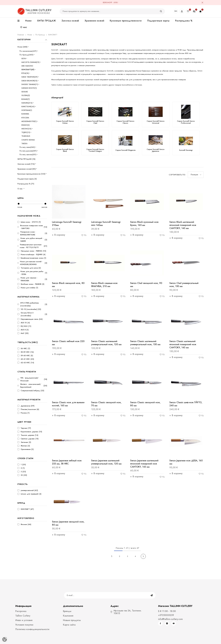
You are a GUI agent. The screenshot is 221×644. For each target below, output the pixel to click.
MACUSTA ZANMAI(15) (30, 62)
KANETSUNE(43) (28, 107)
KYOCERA (25, 118)
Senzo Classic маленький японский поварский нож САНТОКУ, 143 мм (183, 344)
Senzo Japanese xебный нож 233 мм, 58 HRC (67, 462)
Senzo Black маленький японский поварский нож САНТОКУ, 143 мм (183, 225)
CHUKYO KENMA (28, 140)
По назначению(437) (28, 51)
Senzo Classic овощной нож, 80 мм (145, 404)
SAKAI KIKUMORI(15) (29, 81)
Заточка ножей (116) (26, 164)
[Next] (143, 556)
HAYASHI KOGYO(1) (29, 88)
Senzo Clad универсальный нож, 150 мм (184, 285)
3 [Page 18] (127, 556)
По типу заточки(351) (28, 155)
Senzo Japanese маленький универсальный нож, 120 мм (106, 462)
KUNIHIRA (25, 114)
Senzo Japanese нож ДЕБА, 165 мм (186, 462)
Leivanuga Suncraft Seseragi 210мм (67, 224)
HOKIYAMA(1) (27, 110)
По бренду (40, 35)
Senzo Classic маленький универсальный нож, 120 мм (106, 343)
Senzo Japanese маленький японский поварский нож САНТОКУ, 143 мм (144, 464)
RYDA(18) (25, 73)
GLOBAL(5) (26, 95)
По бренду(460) (26, 55)
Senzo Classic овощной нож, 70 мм (106, 404)
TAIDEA (24, 144)
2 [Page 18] (120, 556)
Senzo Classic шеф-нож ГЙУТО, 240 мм (186, 404)
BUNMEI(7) (26, 99)
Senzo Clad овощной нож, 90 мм (146, 285)
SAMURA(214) (27, 103)
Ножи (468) (22, 47)
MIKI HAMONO (27, 66)
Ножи (30, 35)
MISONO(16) (26, 129)
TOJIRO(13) (26, 132)
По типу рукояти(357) (28, 151)
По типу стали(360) (27, 147)
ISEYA (24, 59)
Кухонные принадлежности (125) (31, 174)
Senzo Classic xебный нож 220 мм (68, 343)
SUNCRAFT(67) (28, 70)
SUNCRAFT (53, 35)
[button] (196, 175)
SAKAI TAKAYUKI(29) (30, 77)
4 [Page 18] (135, 556)
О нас (20, 189)
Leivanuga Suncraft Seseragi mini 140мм (106, 224)
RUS (176, 11)
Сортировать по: (177, 175)
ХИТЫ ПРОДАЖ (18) (26, 159)
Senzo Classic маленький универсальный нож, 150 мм (145, 343)
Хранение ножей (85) (27, 169)
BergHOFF (108, 3)
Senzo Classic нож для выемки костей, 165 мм (68, 404)
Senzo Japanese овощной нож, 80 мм (68, 523)
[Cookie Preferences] (5, 639)
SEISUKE (25, 92)
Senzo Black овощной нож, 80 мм (68, 285)
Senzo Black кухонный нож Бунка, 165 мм (144, 224)
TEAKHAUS (26, 136)
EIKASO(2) (26, 125)
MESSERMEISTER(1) (29, 121)
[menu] (20, 21)
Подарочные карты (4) (27, 179)
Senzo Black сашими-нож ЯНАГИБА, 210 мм (104, 285)
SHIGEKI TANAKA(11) (30, 84)
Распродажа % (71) (26, 184)
